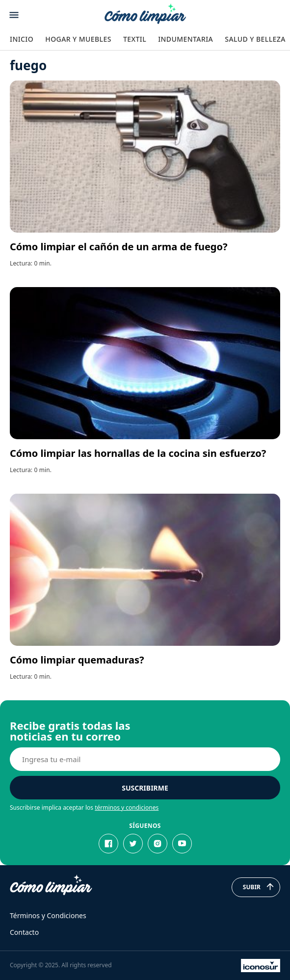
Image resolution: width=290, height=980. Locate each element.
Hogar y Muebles (78, 39)
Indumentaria (185, 39)
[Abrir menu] (14, 15)
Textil (135, 39)
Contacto (24, 932)
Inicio (22, 39)
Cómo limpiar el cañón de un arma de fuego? (119, 247)
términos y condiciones (127, 808)
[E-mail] (145, 759)
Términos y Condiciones (48, 915)
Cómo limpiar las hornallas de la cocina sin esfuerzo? (138, 453)
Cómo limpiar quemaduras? (77, 660)
